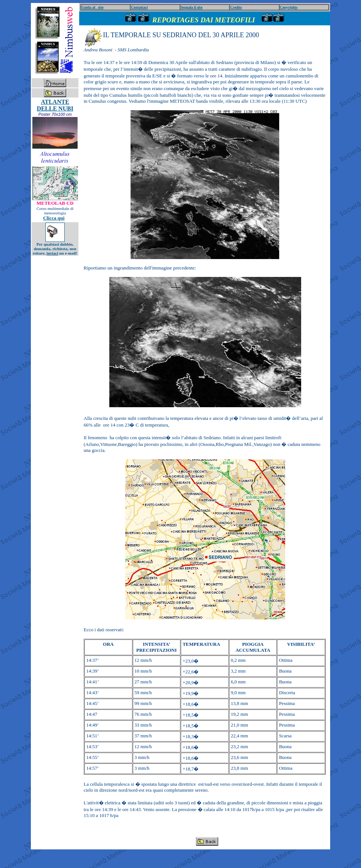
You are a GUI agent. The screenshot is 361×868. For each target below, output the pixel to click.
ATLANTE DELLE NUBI (55, 105)
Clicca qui (54, 218)
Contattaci (139, 7)
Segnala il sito (192, 7)
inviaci (52, 253)
